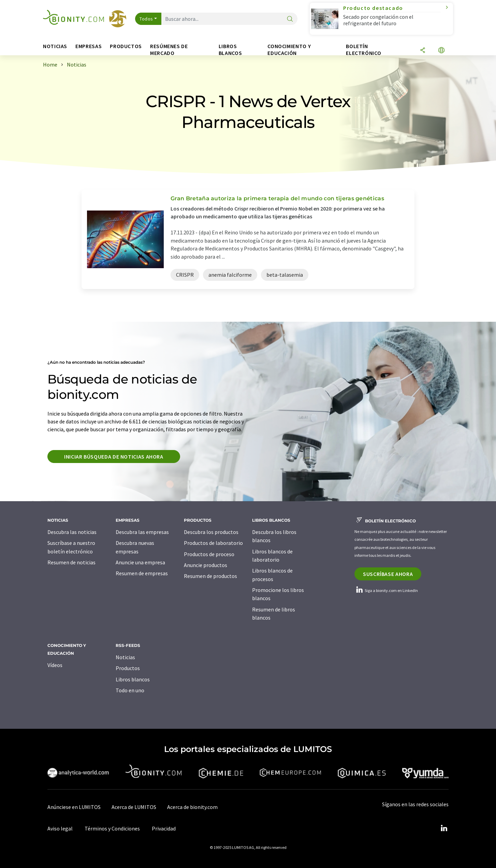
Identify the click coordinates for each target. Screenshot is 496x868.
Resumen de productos (210, 576)
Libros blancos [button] (230, 50)
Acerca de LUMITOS (134, 807)
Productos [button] (126, 46)
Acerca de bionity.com (192, 807)
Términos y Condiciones (112, 828)
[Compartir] (423, 51)
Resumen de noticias (71, 562)
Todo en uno (130, 690)
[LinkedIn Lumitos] (444, 828)
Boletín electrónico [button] (363, 50)
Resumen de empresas (142, 573)
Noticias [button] (55, 46)
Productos (128, 668)
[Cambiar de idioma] (441, 51)
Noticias (125, 657)
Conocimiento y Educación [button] (289, 50)
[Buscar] (290, 19)
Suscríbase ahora (388, 574)
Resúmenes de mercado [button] (169, 50)
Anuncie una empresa (140, 562)
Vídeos (55, 665)
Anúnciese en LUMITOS (74, 807)
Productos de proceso (209, 554)
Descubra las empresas (142, 532)
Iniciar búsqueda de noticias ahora (114, 457)
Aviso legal (60, 828)
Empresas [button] (89, 46)
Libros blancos (133, 679)
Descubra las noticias (72, 532)
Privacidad (164, 828)
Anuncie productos (206, 565)
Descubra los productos (211, 532)
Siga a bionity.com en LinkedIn (386, 590)
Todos (146, 19)
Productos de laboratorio (213, 543)
